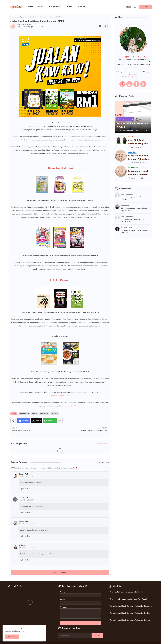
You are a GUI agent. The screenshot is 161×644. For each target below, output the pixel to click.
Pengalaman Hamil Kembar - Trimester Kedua (130, 620)
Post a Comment (60, 572)
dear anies (23, 522)
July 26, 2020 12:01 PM (26, 476)
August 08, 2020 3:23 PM (27, 548)
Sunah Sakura (25, 498)
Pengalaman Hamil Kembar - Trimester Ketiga (138, 173)
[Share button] (60, 421)
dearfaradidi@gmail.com (134, 77)
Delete (28, 489)
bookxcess (44, 414)
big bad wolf (24, 414)
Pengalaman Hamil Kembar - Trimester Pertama (138, 158)
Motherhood (55, 7)
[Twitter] (37, 421)
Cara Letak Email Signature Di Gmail (126, 592)
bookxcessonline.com (59, 396)
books (34, 414)
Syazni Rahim (25, 474)
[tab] (30, 7)
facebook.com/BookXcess (69, 406)
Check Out (18, 631)
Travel (69, 7)
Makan (40, 7)
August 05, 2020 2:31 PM (27, 500)
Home (30, 7)
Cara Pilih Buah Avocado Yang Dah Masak (138, 142)
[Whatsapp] (50, 421)
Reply (21, 489)
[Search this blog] (75, 635)
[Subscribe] (145, 7)
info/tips (20, 17)
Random (81, 7)
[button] (129, 7)
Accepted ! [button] (12, 637)
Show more (101, 444)
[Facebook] (24, 421)
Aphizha (22, 545)
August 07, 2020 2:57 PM (27, 524)
